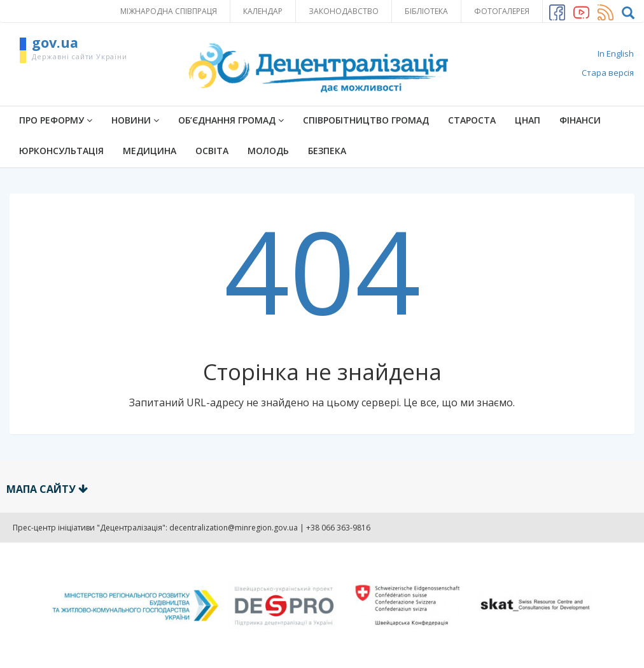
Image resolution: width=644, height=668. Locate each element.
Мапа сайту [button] (47, 489)
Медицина (150, 151)
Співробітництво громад (366, 120)
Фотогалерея (502, 11)
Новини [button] (135, 120)
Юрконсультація (61, 151)
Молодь (268, 151)
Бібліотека (426, 11)
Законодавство (344, 11)
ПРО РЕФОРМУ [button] (56, 120)
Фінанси (580, 120)
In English (616, 53)
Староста (472, 120)
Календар (263, 11)
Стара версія (608, 73)
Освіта (212, 151)
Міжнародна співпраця (169, 11)
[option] (322, 605)
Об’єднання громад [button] (231, 120)
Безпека (327, 151)
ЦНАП (528, 120)
